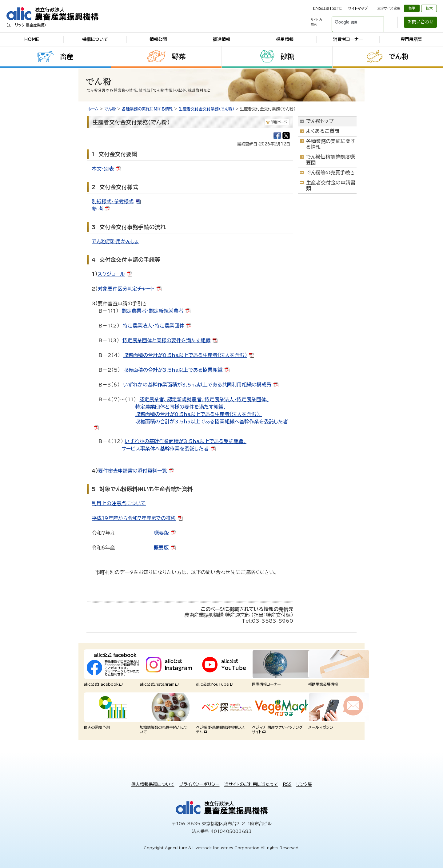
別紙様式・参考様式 (113, 201)
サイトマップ (358, 8)
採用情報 (285, 39)
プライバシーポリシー (199, 784)
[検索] (350, 22)
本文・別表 (103, 169)
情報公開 (158, 39)
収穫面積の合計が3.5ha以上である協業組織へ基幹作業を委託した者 (212, 422)
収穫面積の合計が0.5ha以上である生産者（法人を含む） (185, 355)
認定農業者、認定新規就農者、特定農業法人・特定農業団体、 (204, 399)
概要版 (162, 533)
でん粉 (399, 57)
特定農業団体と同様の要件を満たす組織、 (181, 407)
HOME (32, 39)
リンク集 (304, 784)
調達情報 (221, 39)
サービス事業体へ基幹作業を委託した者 (165, 449)
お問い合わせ (421, 22)
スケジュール (111, 274)
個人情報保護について (153, 784)
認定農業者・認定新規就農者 (153, 311)
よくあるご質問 (323, 131)
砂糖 (287, 57)
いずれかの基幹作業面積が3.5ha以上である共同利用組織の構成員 (197, 385)
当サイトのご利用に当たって (251, 784)
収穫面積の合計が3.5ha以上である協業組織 (173, 370)
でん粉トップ (320, 121)
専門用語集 (411, 39)
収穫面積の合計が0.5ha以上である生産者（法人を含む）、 (199, 414)
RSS (287, 784)
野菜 (179, 57)
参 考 (97, 209)
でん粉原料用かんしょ (115, 241)
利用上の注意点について (119, 503)
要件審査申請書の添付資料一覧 (133, 471)
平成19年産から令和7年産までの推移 (134, 518)
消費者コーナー (348, 39)
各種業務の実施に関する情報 (147, 109)
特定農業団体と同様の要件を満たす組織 (166, 340)
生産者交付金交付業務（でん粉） (206, 109)
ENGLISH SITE (327, 8)
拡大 (429, 8)
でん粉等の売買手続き (331, 172)
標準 (412, 8)
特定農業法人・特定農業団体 (154, 326)
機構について (95, 39)
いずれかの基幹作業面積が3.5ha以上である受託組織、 (186, 441)
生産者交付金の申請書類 (331, 186)
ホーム (93, 109)
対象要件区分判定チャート (126, 289)
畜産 (66, 57)
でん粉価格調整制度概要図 (331, 160)
